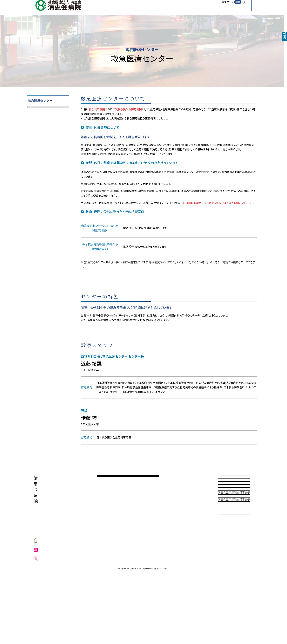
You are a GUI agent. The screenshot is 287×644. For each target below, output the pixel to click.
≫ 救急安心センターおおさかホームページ (107, 271)
